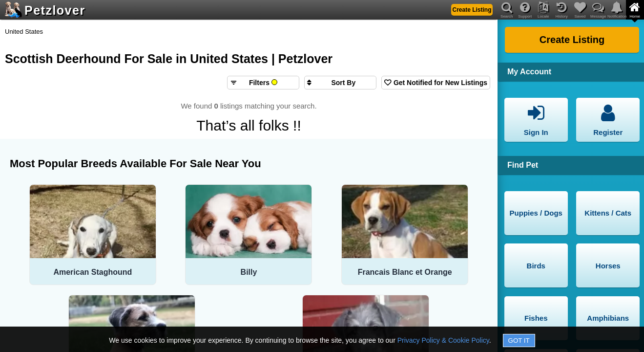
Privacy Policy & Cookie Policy (443, 340)
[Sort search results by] (340, 83)
